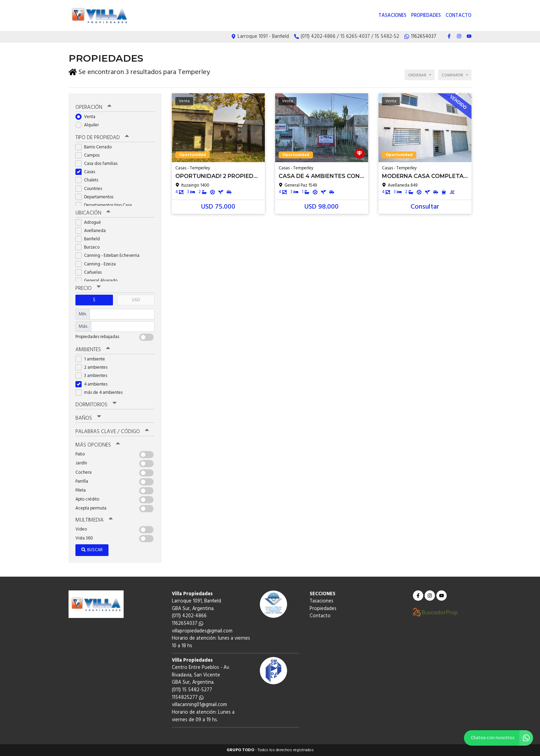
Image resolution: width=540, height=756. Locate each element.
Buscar (92, 550)
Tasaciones (392, 16)
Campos (90, 155)
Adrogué (90, 223)
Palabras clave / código (112, 432)
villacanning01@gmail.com (199, 705)
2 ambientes (94, 367)
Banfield (90, 239)
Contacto (459, 16)
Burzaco (90, 247)
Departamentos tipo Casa (106, 205)
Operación (93, 107)
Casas (87, 172)
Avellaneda (93, 231)
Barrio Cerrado (96, 147)
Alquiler (89, 125)
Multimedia (94, 520)
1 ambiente (92, 359)
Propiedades (426, 16)
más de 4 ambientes (101, 393)
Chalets (89, 180)
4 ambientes (94, 384)
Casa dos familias (99, 164)
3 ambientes (94, 376)
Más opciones (98, 445)
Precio (88, 288)
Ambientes (93, 350)
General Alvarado (99, 281)
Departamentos (97, 197)
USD (136, 300)
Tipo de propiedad (102, 138)
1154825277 (188, 698)
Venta (88, 117)
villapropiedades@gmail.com (202, 631)
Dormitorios (96, 405)
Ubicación (93, 213)
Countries (91, 189)
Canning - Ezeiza (98, 264)
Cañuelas (91, 272)
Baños (88, 418)
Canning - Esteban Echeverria (110, 256)
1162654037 (188, 624)
